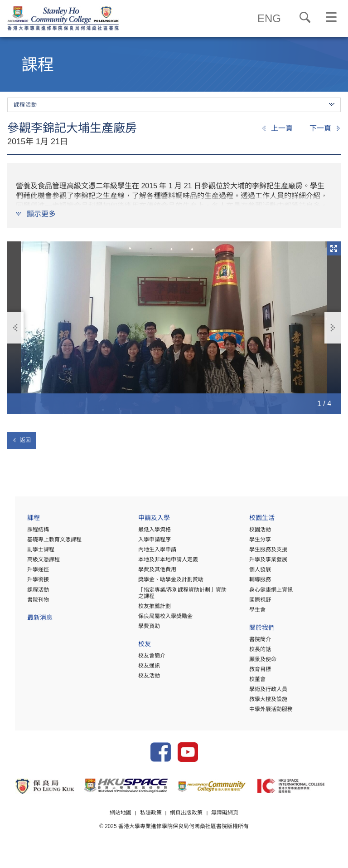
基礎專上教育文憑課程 (39, 543)
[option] (174, 328)
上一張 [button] (16, 328)
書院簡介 (255, 642)
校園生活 (257, 522)
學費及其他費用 (147, 573)
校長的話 (255, 652)
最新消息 (25, 621)
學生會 (252, 613)
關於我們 (257, 631)
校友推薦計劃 (145, 609)
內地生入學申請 (147, 553)
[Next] (325, 128)
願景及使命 (258, 662)
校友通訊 (139, 668)
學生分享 (255, 543)
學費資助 (139, 629)
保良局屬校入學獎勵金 (155, 619)
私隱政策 (150, 824)
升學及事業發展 (263, 563)
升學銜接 (23, 583)
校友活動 (139, 678)
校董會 (252, 682)
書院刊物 (23, 603)
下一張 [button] (333, 328)
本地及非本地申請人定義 (158, 563)
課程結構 (23, 533)
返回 (22, 440)
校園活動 (255, 533)
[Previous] (277, 128)
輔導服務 (255, 583)
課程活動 (23, 593)
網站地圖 (120, 824)
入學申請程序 (145, 543)
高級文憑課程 (29, 563)
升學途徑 (23, 573)
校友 (135, 648)
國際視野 (255, 603)
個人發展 (255, 573)
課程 (19, 522)
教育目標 (255, 672)
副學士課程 (26, 553)
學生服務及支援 (263, 553)
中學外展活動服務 (266, 712)
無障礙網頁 (225, 824)
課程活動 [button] (174, 105)
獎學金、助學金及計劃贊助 (161, 583)
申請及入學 (144, 522)
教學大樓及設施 (263, 702)
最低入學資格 (145, 533)
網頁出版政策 (187, 824)
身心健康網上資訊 (266, 593)
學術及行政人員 (263, 692)
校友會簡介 (142, 658)
